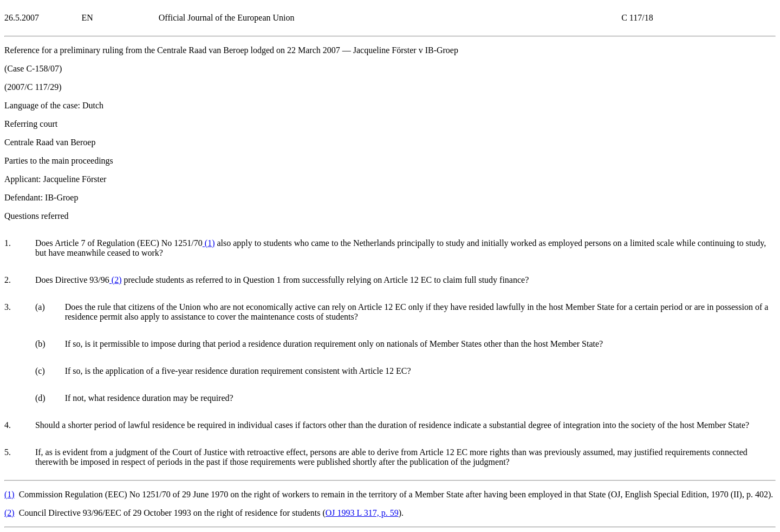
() (209, 243)
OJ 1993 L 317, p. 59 (362, 513)
